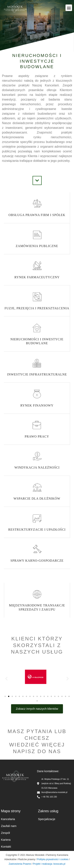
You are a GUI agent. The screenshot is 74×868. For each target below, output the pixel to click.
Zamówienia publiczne (37, 246)
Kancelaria (8, 819)
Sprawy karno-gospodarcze (37, 561)
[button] (69, 8)
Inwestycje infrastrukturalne (37, 374)
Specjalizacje (47, 819)
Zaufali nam (9, 826)
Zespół (5, 833)
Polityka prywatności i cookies (53, 859)
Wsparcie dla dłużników (37, 499)
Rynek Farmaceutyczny (37, 277)
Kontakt (6, 846)
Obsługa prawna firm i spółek (37, 215)
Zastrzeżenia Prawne (20, 864)
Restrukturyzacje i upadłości (37, 530)
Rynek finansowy (37, 405)
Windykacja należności (37, 467)
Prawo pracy (37, 436)
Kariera (6, 840)
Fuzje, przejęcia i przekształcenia (37, 308)
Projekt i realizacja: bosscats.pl (49, 864)
